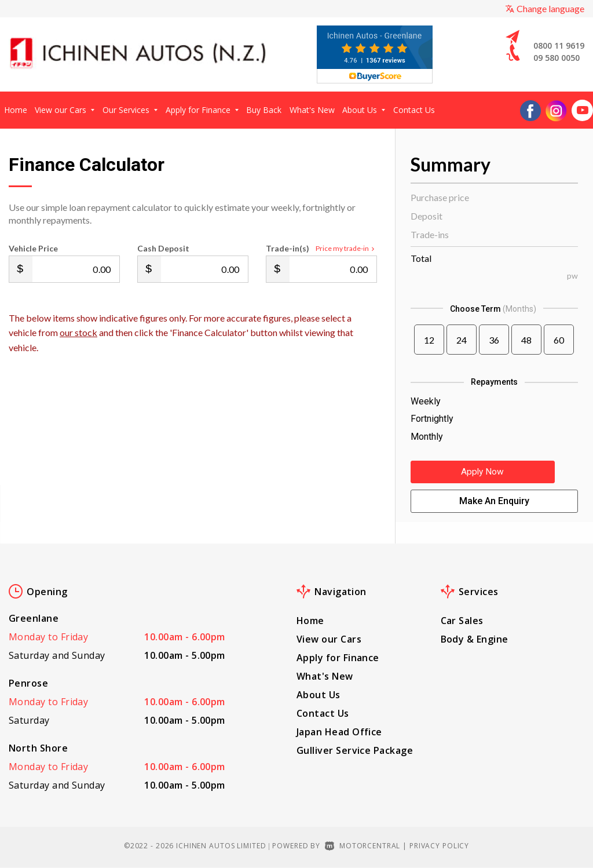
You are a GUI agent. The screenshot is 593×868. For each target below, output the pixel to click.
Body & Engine (475, 639)
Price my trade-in (346, 249)
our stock (78, 332)
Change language (545, 8)
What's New (312, 110)
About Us (364, 110)
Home (16, 110)
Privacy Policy (439, 846)
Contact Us (414, 110)
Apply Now (494, 474)
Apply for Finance (202, 110)
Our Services (130, 110)
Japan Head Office (339, 732)
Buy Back (264, 110)
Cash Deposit (163, 248)
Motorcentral (363, 846)
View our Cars (65, 110)
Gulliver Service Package (355, 750)
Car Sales (462, 621)
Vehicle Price (33, 248)
